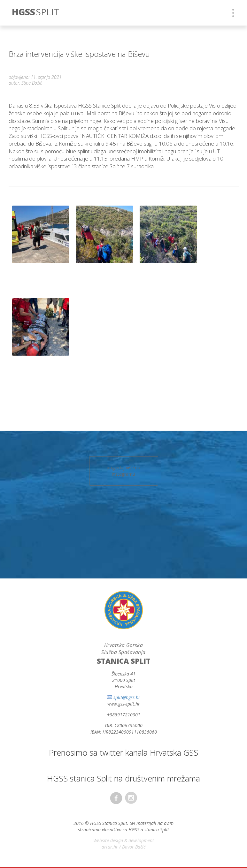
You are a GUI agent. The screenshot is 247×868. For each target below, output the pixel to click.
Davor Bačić (134, 847)
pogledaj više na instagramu (123, 471)
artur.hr (110, 847)
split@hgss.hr (127, 697)
